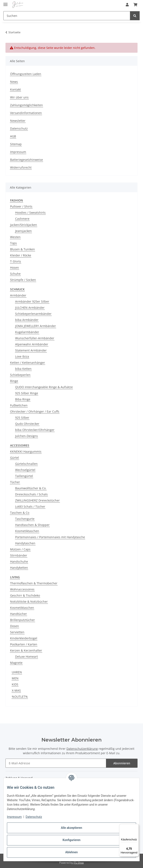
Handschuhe (19, 561)
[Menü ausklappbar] (5, 3)
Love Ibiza (22, 356)
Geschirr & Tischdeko (25, 595)
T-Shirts (16, 261)
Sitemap (16, 144)
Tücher (15, 482)
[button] (127, 5)
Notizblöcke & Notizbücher (29, 602)
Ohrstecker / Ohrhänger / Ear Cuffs (35, 411)
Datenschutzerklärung (82, 749)
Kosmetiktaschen (27, 531)
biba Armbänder (27, 320)
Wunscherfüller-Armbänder (35, 338)
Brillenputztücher (23, 620)
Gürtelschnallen (26, 464)
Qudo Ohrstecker (27, 424)
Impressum (14, 817)
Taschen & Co (20, 513)
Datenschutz (34, 817)
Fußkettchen (19, 405)
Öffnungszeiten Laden (26, 74)
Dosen (15, 626)
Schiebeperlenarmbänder (33, 314)
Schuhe (15, 274)
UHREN (17, 672)
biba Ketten (23, 369)
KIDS (15, 684)
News (14, 82)
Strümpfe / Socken (23, 280)
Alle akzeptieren (71, 828)
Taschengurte (25, 519)
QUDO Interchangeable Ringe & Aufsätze (44, 387)
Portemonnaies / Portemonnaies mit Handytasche (50, 537)
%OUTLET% (20, 697)
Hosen (15, 268)
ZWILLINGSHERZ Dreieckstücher (37, 500)
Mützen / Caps (20, 549)
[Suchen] (135, 16)
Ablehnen (71, 852)
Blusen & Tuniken (23, 249)
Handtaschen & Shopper (32, 525)
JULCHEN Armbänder (30, 308)
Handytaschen (25, 543)
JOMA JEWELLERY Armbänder (36, 326)
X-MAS (16, 690)
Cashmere (22, 219)
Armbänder (18, 295)
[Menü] (136, 826)
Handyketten (19, 568)
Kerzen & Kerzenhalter (26, 650)
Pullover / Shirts (21, 206)
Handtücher (19, 614)
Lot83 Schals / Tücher (30, 506)
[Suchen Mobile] (67, 16)
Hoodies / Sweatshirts (30, 213)
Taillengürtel (24, 476)
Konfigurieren (71, 840)
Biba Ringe (23, 399)
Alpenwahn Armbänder (32, 344)
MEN (15, 678)
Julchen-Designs (26, 436)
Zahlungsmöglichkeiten (26, 105)
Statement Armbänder (31, 350)
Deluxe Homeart (26, 657)
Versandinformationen (26, 113)
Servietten (17, 632)
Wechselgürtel (25, 470)
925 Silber (22, 418)
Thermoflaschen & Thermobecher (34, 583)
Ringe (14, 381)
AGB (13, 136)
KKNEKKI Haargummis (26, 451)
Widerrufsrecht (21, 167)
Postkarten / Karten (24, 644)
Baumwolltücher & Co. (31, 488)
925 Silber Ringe (27, 393)
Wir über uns (19, 97)
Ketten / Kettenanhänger (28, 363)
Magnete (16, 663)
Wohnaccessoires (22, 589)
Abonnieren (122, 763)
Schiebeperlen (20, 375)
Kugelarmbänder (27, 332)
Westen (15, 237)
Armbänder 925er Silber (32, 301)
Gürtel (15, 458)
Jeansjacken (23, 231)
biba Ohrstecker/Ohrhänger (35, 430)
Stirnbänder (19, 555)
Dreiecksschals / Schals (31, 494)
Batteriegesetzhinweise (26, 160)
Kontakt (15, 89)
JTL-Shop (79, 863)
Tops (13, 243)
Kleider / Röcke (21, 255)
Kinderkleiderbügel (24, 638)
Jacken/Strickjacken (24, 225)
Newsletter (18, 121)
